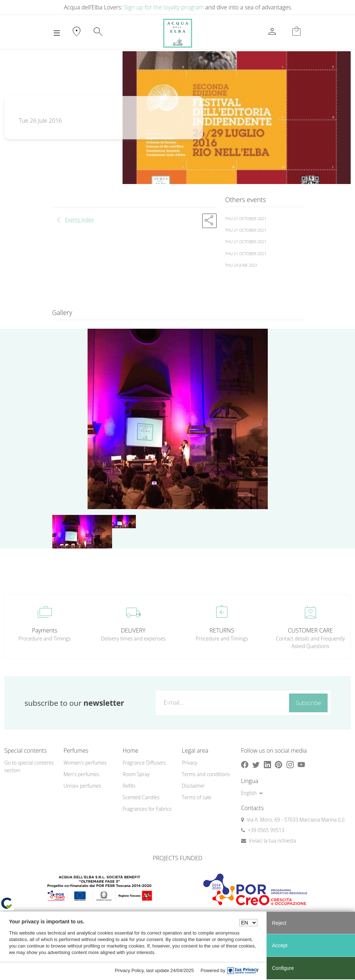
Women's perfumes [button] (85, 763)
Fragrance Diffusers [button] (144, 763)
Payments (45, 630)
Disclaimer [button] (193, 786)
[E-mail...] (221, 703)
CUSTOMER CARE (310, 630)
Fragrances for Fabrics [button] (147, 809)
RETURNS (222, 630)
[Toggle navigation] (57, 33)
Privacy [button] (189, 763)
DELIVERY (133, 630)
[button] (209, 221)
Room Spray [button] (136, 774)
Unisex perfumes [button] (82, 786)
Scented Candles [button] (141, 797)
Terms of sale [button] (196, 797)
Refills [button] (129, 786)
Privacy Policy (129, 970)
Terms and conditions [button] (206, 774)
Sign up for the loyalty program (164, 7)
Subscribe (308, 703)
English (249, 793)
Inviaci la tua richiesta (273, 841)
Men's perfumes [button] (81, 774)
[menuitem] (89, 763)
